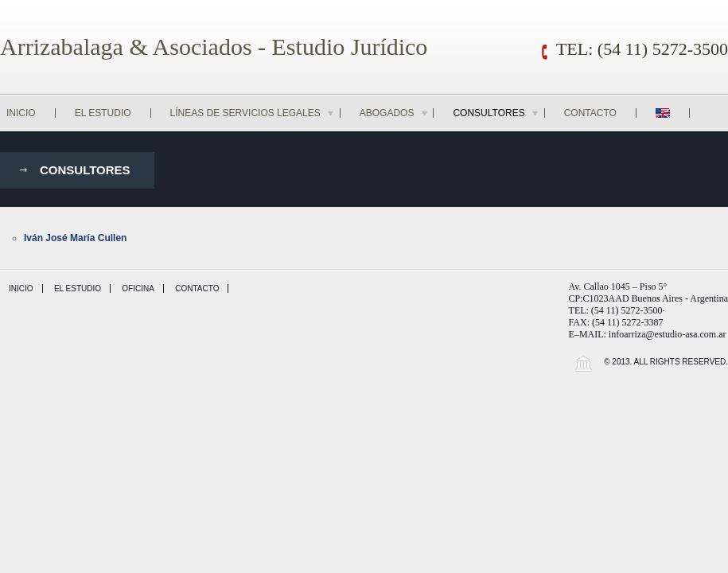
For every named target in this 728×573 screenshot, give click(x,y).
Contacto (590, 113)
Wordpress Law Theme (583, 363)
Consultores (496, 113)
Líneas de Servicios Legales (253, 113)
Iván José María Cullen (75, 238)
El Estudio (103, 113)
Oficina (138, 288)
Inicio (21, 113)
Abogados (395, 113)
